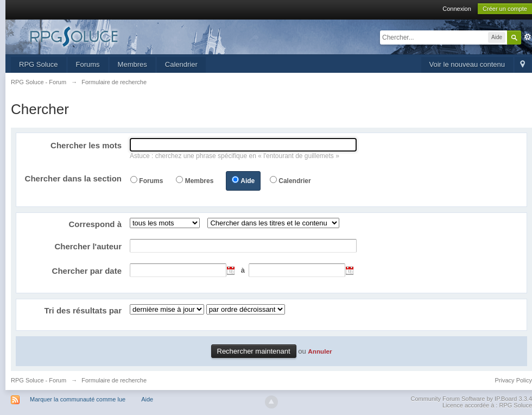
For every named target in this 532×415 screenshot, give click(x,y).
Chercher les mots (86, 145)
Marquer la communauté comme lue (78, 399)
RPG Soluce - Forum (39, 380)
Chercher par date (87, 271)
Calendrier (181, 64)
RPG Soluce (39, 64)
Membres (132, 64)
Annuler (320, 351)
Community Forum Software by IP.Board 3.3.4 (471, 399)
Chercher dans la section (73, 178)
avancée (528, 37)
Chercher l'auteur (88, 246)
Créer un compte (505, 9)
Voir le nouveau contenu (467, 64)
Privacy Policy (514, 380)
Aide (248, 181)
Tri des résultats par (83, 310)
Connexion (457, 9)
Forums (88, 64)
